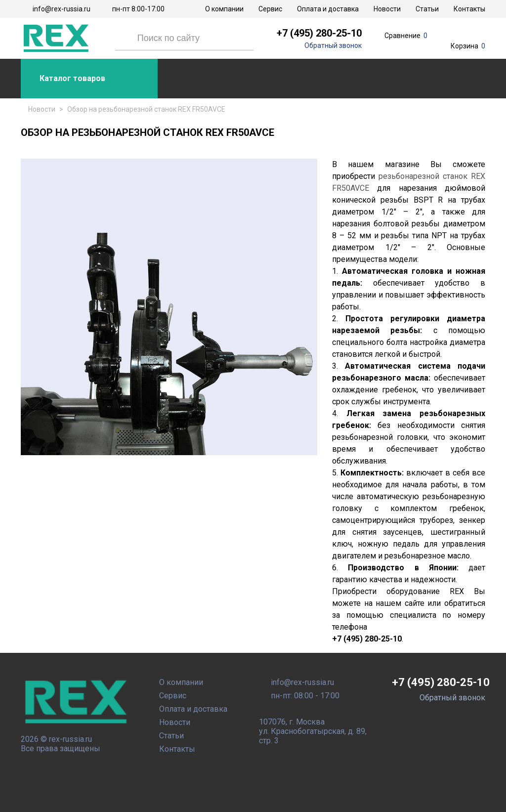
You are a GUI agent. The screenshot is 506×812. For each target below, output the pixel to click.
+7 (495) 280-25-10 (319, 33)
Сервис (270, 9)
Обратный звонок (333, 45)
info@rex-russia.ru (62, 9)
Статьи (427, 9)
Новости (387, 9)
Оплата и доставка (328, 9)
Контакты (469, 9)
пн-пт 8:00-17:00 (138, 9)
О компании (224, 9)
